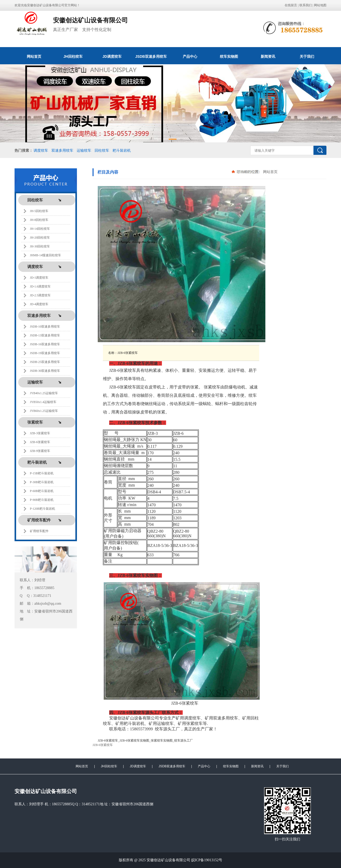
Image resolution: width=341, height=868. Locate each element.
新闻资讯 (268, 56)
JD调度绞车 (112, 56)
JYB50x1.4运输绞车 (43, 402)
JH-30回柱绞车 (40, 246)
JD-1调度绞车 (39, 278)
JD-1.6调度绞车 (40, 286)
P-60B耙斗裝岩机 (42, 491)
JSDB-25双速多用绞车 (45, 362)
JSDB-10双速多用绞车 (45, 327)
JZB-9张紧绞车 (40, 451)
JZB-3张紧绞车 (40, 433)
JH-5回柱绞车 (39, 211)
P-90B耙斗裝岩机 (42, 500)
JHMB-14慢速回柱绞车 (45, 255)
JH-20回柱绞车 (40, 238)
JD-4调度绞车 (39, 304)
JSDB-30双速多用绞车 (45, 371)
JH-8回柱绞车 (39, 220)
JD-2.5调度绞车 (40, 295)
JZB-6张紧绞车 (40, 442)
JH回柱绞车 (73, 56)
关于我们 (307, 56)
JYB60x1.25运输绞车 (44, 411)
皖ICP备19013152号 (207, 860)
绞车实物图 (229, 56)
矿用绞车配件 (39, 531)
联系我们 (306, 5)
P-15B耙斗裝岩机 (42, 473)
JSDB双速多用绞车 (151, 56)
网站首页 (34, 56)
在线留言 (291, 5)
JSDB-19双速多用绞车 (45, 353)
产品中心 (190, 56)
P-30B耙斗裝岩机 (42, 482)
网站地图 (320, 5)
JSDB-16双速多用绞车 (45, 344)
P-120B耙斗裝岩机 (42, 509)
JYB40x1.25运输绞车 (44, 393)
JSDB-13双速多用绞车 (45, 335)
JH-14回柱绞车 (40, 229)
